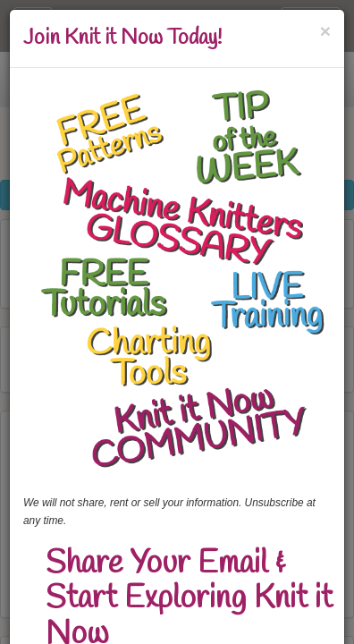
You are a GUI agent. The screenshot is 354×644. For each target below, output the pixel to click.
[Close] (325, 31)
